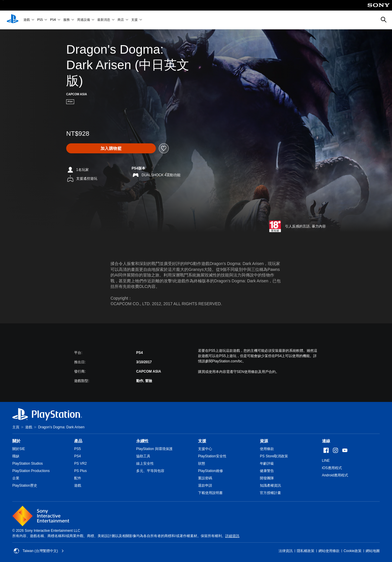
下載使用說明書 (210, 493)
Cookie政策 (353, 551)
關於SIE (19, 449)
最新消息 (104, 20)
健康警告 (267, 471)
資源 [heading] (264, 441)
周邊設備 (83, 20)
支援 (134, 20)
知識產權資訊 (270, 485)
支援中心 (205, 449)
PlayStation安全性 (212, 456)
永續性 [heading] (142, 441)
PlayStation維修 (211, 471)
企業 (16, 478)
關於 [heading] (16, 441)
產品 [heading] (78, 441)
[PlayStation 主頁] (13, 20)
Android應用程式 (335, 475)
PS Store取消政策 (274, 456)
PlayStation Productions (31, 471)
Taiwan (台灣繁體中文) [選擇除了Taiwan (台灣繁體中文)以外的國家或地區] (39, 551)
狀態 (202, 463)
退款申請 (205, 485)
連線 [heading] (326, 441)
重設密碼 (205, 478)
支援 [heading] (202, 441)
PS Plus (80, 471)
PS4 (53, 20)
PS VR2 (80, 463)
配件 (78, 478)
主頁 (16, 427)
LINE (326, 461)
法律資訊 (286, 551)
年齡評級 (267, 463)
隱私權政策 (306, 551)
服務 (67, 20)
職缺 (16, 456)
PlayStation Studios (28, 463)
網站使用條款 (329, 551)
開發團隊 (267, 478)
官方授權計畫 (270, 493)
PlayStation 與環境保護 (154, 449)
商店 (121, 20)
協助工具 (143, 456)
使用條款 (267, 449)
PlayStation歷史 (25, 485)
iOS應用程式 (332, 468)
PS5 (40, 20)
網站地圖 (373, 551)
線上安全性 (145, 463)
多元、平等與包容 (150, 471)
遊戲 (27, 20)
